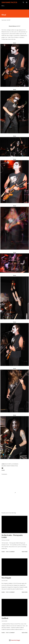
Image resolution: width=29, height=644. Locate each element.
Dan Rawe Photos (9, 2)
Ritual (16, 466)
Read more (25, 552)
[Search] (23, 2)
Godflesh (5, 618)
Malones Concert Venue (8, 466)
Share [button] (3, 470)
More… (3, 6)
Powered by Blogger (15, 640)
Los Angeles (15, 464)
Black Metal (8, 464)
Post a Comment (10, 552)
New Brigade (6, 578)
